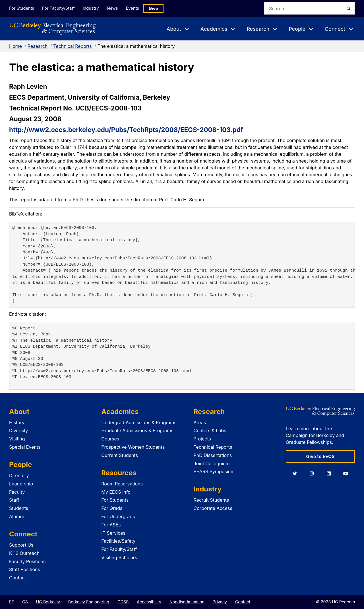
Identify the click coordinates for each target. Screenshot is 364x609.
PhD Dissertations (213, 455)
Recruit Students (211, 500)
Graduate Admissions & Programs (137, 430)
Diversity (18, 430)
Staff (14, 500)
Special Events (25, 447)
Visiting (17, 439)
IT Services (113, 533)
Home (15, 46)
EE (12, 602)
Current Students (120, 455)
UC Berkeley (48, 602)
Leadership (21, 484)
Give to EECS (320, 456)
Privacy (220, 602)
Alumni (16, 516)
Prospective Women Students (133, 447)
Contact (17, 578)
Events (138, 8)
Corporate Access (213, 508)
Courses (110, 439)
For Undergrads (118, 516)
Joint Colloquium (212, 464)
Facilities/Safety (118, 541)
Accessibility (149, 602)
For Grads (112, 508)
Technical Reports (73, 46)
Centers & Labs (210, 430)
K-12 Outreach (24, 553)
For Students (21, 8)
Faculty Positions (27, 561)
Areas (200, 423)
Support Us (21, 545)
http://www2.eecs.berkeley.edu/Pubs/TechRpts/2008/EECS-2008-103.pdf (126, 130)
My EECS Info (116, 492)
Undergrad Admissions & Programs (139, 423)
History (17, 423)
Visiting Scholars (119, 557)
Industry (93, 8)
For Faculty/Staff (59, 8)
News (116, 8)
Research (38, 46)
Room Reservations (122, 484)
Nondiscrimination (187, 602)
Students (19, 508)
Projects (202, 439)
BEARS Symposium (214, 471)
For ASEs (111, 525)
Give (160, 8)
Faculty (17, 492)
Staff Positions (25, 569)
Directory (19, 475)
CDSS (123, 602)
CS (25, 602)
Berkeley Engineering (89, 602)
